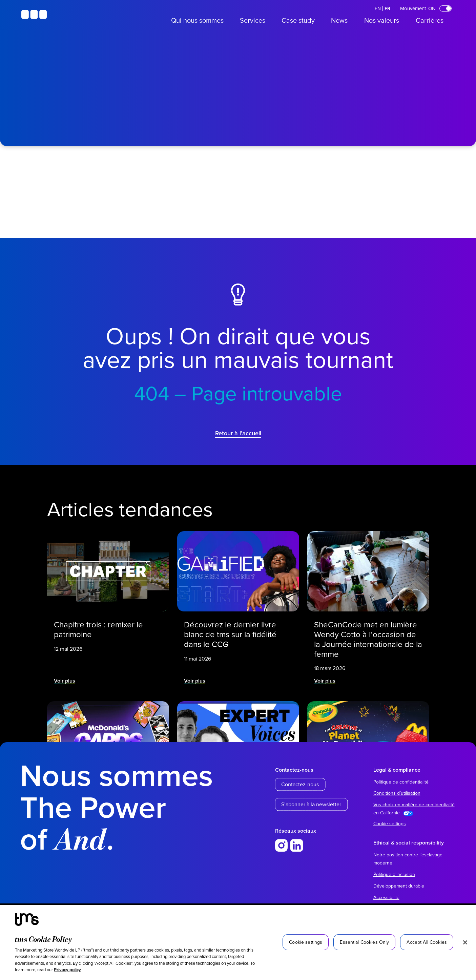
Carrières (430, 20)
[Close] (465, 942)
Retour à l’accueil (238, 433)
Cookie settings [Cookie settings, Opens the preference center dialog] (306, 942)
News (339, 20)
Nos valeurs (382, 20)
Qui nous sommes (197, 20)
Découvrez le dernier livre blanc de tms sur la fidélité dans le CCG (231, 632)
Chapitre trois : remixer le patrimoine (99, 628)
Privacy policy (67, 970)
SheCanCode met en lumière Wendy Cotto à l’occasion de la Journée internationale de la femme (368, 637)
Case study (298, 20)
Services (253, 20)
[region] (238, 942)
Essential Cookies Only (364, 942)
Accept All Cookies (427, 942)
